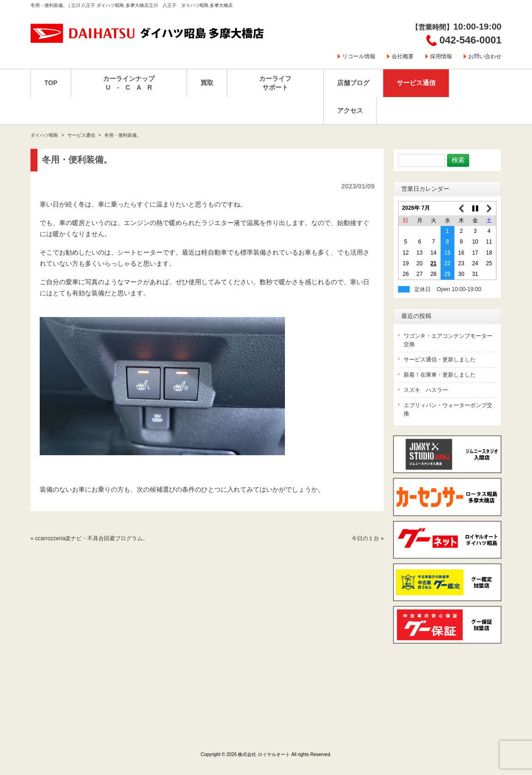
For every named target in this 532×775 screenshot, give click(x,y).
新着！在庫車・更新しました (440, 375)
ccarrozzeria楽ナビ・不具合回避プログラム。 (92, 538)
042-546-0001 (471, 40)
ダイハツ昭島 (44, 135)
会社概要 (403, 56)
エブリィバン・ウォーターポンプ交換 (448, 409)
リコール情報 (359, 56)
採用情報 (441, 56)
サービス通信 (81, 135)
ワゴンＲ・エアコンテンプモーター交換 (448, 340)
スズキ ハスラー (426, 390)
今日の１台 (365, 538)
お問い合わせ (485, 56)
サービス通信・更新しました (440, 360)
